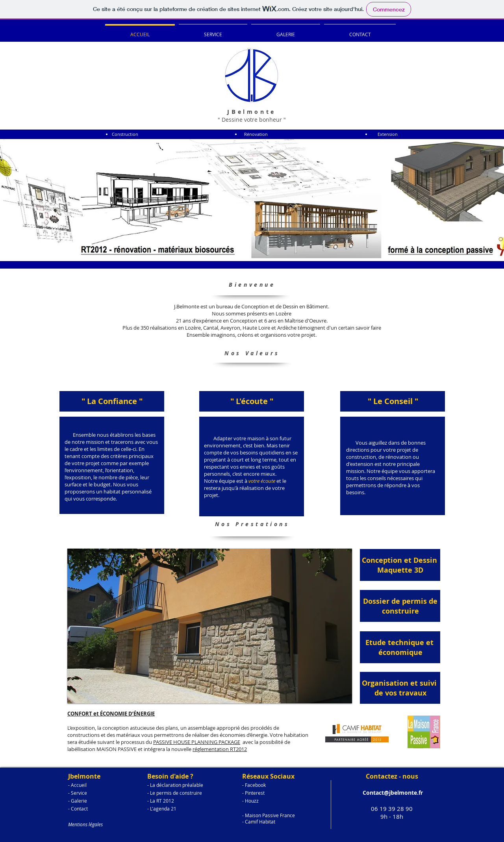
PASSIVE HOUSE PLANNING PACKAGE (197, 742)
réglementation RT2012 (220, 749)
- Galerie (78, 801)
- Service (78, 793)
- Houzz (250, 801)
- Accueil (77, 785)
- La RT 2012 (161, 801)
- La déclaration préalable (175, 785)
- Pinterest (253, 793)
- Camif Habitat (259, 822)
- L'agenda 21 (162, 809)
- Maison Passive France (269, 815)
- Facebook (254, 785)
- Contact (78, 809)
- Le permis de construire (175, 793)
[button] (210, 626)
